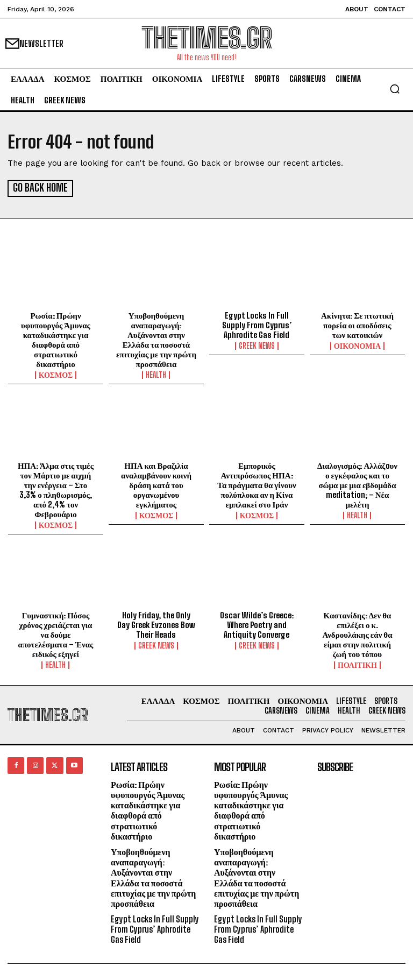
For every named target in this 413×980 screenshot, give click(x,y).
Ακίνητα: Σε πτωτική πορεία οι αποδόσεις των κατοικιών (357, 324)
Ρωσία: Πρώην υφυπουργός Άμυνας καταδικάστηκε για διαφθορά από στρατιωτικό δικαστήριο (56, 339)
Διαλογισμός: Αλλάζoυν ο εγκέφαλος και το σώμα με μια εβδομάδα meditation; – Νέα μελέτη (357, 483)
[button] (395, 89)
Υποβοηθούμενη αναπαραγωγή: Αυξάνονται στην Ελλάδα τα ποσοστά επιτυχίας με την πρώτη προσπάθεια (156, 339)
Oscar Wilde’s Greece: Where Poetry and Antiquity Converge (257, 624)
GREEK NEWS (257, 345)
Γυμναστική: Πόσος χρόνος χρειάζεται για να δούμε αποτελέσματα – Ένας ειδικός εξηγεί (56, 633)
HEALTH (156, 374)
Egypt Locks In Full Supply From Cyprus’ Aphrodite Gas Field (257, 324)
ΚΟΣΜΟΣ (56, 374)
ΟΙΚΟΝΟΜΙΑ (357, 345)
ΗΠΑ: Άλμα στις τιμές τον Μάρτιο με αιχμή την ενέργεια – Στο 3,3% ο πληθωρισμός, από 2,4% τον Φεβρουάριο (56, 488)
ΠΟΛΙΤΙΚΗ (357, 664)
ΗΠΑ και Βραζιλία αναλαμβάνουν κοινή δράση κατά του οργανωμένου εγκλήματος (156, 483)
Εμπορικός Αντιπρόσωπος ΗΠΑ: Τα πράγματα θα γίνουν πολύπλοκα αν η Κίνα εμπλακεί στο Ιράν (257, 483)
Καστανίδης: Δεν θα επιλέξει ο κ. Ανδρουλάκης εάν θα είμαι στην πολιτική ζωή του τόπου (357, 633)
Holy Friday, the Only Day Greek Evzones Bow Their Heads (156, 624)
